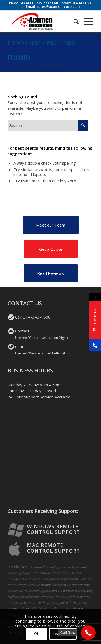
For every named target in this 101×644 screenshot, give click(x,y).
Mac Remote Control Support (53, 548)
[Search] (73, 21)
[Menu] (86, 21)
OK (37, 634)
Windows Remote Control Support (53, 529)
